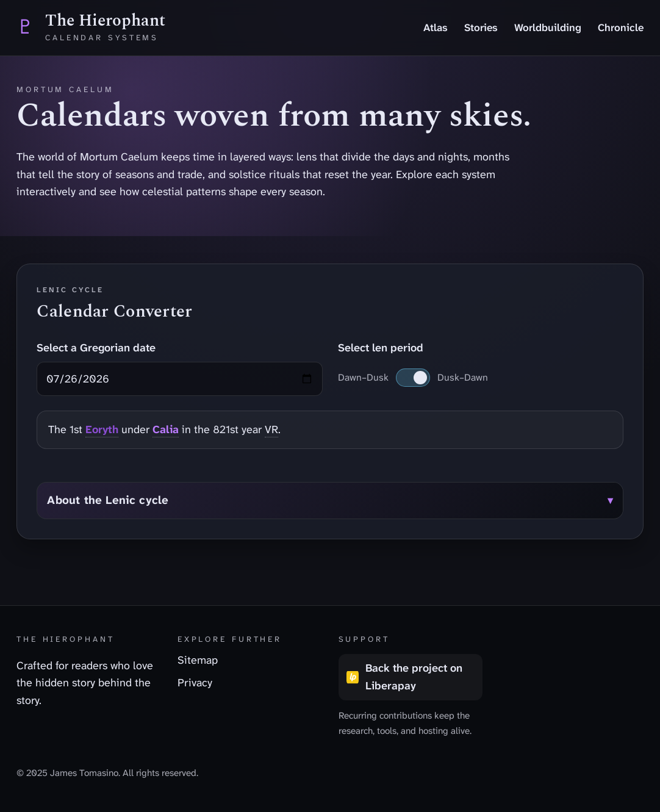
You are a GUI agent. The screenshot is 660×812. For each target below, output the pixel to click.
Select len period (381, 348)
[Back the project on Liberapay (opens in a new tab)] (411, 677)
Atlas (436, 27)
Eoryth (102, 429)
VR (271, 429)
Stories (481, 27)
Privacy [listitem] (195, 683)
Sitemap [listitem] (198, 660)
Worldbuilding (548, 27)
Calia (166, 429)
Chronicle (621, 27)
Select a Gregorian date (96, 348)
